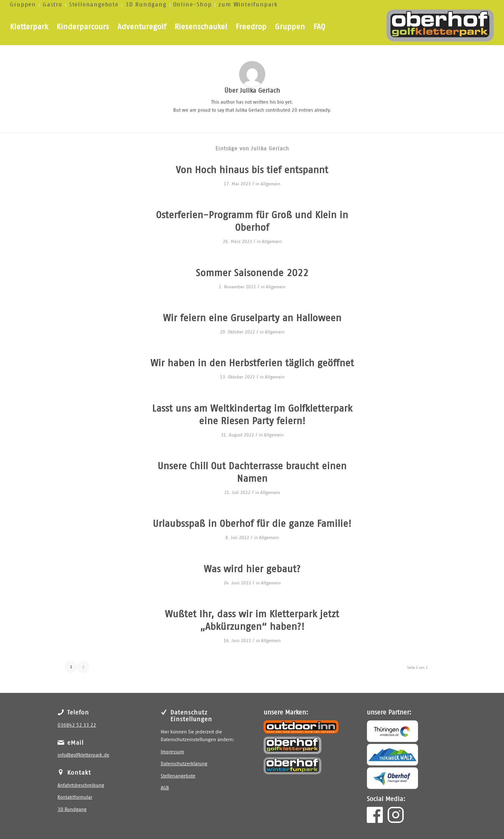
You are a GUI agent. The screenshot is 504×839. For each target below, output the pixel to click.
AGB (165, 788)
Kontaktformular (75, 797)
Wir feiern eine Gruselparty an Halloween (252, 318)
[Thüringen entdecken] (392, 731)
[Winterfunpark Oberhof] (292, 766)
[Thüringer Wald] (392, 755)
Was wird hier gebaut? (252, 569)
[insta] (396, 815)
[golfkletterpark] (440, 27)
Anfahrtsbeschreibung (81, 785)
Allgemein (270, 184)
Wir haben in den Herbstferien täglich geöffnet (252, 363)
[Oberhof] (392, 778)
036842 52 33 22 (77, 725)
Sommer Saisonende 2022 (252, 273)
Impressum (172, 752)
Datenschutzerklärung (184, 764)
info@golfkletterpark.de (83, 755)
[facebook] (375, 815)
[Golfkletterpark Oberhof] (292, 745)
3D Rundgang (72, 810)
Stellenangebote (178, 776)
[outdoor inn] (301, 727)
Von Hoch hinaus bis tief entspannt (252, 170)
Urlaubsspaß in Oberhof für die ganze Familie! (252, 524)
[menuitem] (25, 5)
